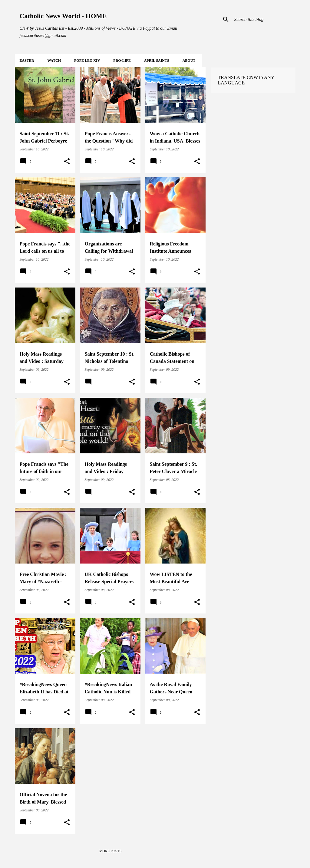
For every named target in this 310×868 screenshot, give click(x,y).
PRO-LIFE (122, 61)
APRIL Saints (157, 61)
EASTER (27, 61)
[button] (67, 162)
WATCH (54, 61)
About (189, 61)
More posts (110, 851)
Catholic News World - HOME (63, 16)
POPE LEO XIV (87, 61)
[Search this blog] (264, 19)
